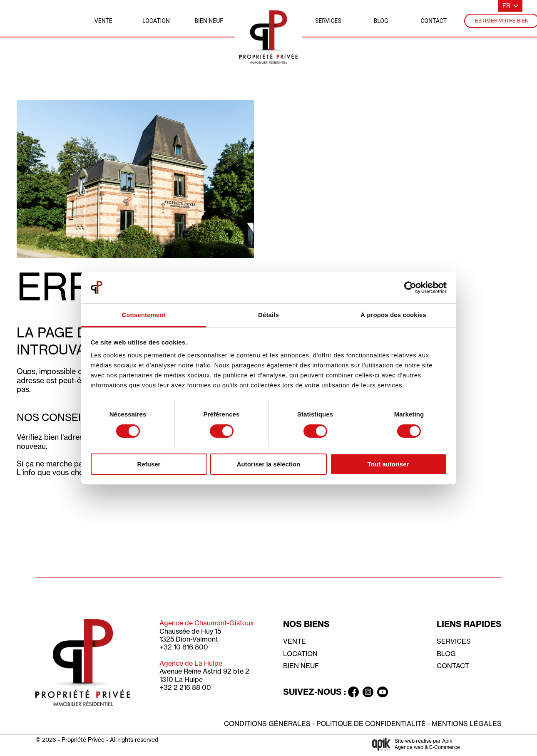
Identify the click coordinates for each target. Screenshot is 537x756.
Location (300, 654)
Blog (446, 654)
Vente (295, 641)
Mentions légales (467, 724)
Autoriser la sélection (269, 464)
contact (434, 21)
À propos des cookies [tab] (393, 315)
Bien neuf (301, 666)
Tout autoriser (388, 464)
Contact (453, 666)
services (328, 21)
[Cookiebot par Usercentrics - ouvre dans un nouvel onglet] (410, 288)
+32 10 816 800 (184, 647)
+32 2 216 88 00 (185, 687)
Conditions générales (267, 724)
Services (454, 641)
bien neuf (209, 21)
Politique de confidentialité (371, 724)
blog (381, 21)
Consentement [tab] (143, 315)
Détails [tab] (268, 315)
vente (103, 21)
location (156, 21)
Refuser (149, 464)
